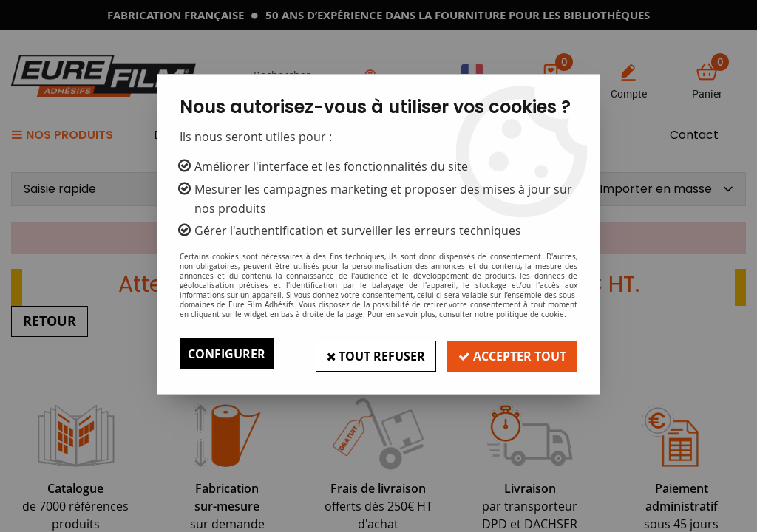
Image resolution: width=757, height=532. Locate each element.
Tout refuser (373, 354)
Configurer (227, 354)
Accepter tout (512, 354)
